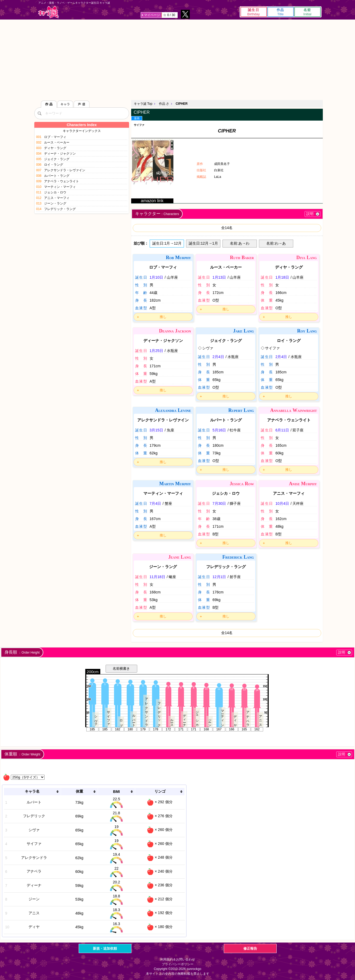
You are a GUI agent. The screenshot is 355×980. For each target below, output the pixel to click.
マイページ (152, 15)
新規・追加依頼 (105, 948)
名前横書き (121, 669)
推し (163, 317)
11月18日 (157, 577)
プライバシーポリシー (178, 964)
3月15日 (156, 430)
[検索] (40, 113)
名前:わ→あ (276, 243)
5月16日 (219, 430)
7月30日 (219, 503)
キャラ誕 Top (143, 104)
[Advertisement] (178, 59)
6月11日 (282, 430)
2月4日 (218, 357)
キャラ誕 (49, 12)
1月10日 (156, 277)
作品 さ (164, 104)
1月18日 (282, 277)
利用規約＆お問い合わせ (178, 959)
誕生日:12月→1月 (203, 243)
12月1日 (219, 577)
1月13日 (219, 277)
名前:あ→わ (240, 243)
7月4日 (155, 503)
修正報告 (250, 948)
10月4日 (282, 503)
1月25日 (156, 351)
